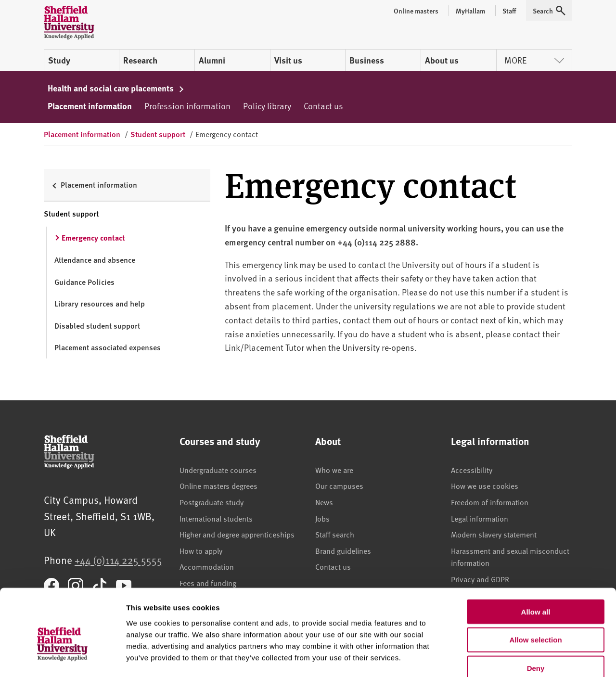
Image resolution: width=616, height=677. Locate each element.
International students (216, 518)
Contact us (323, 106)
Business (367, 60)
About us (442, 60)
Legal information (480, 518)
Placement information (90, 106)
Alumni (212, 60)
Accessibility (472, 470)
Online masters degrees (218, 485)
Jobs (322, 518)
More (534, 60)
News (324, 502)
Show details (505, 658)
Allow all (536, 559)
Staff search (335, 534)
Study (59, 60)
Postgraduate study (212, 502)
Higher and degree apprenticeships (237, 534)
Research (140, 60)
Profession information (187, 106)
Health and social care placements (116, 88)
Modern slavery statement (494, 534)
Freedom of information (490, 502)
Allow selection (535, 587)
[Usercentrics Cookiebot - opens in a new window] (62, 658)
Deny (536, 616)
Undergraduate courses (218, 470)
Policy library (267, 106)
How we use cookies (485, 485)
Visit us (288, 60)
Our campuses (339, 485)
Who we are (334, 470)
